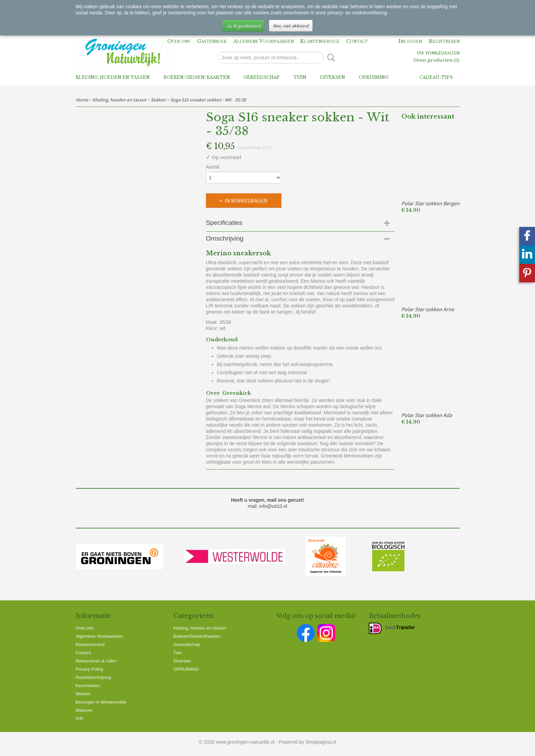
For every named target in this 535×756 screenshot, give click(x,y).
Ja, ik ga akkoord (243, 26)
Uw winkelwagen (438, 53)
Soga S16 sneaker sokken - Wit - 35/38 (208, 100)
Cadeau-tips (436, 77)
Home (82, 100)
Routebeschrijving (93, 677)
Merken (83, 694)
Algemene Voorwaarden (264, 41)
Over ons (179, 41)
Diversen (333, 77)
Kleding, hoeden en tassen (113, 77)
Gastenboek (212, 41)
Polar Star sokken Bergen (430, 203)
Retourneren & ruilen (96, 661)
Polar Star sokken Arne (428, 309)
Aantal (213, 167)
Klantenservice (320, 41)
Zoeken (330, 58)
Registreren (444, 41)
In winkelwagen (246, 200)
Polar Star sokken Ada (427, 415)
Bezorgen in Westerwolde (101, 702)
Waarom (84, 710)
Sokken (158, 100)
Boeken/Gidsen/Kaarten (197, 77)
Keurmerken (88, 686)
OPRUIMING (374, 77)
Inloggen (410, 41)
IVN (80, 718)
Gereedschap (262, 77)
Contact (357, 41)
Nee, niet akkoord (291, 26)
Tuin (300, 77)
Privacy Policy (90, 669)
